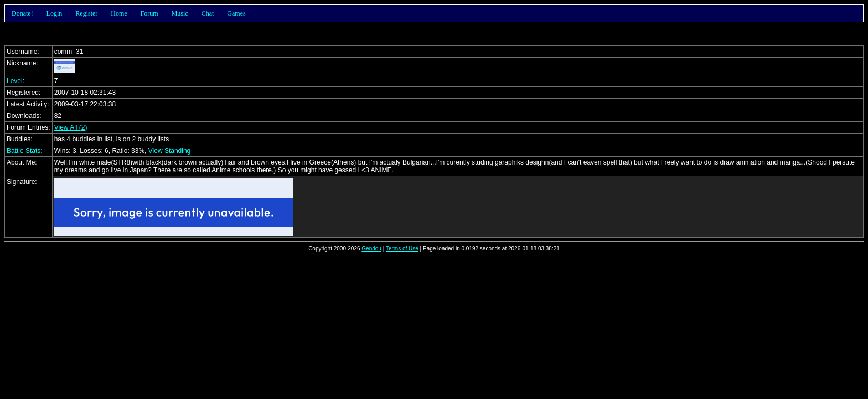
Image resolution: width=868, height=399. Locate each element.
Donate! (22, 13)
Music (180, 13)
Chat (208, 13)
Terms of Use (402, 249)
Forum (149, 13)
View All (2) (71, 127)
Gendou (371, 249)
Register (86, 13)
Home (119, 13)
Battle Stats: (25, 151)
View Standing (170, 151)
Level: (15, 81)
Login (55, 13)
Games (236, 13)
